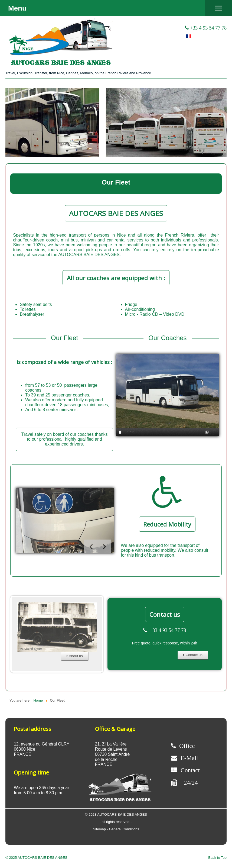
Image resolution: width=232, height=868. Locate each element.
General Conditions (124, 829)
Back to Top (217, 858)
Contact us (165, 614)
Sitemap (100, 829)
